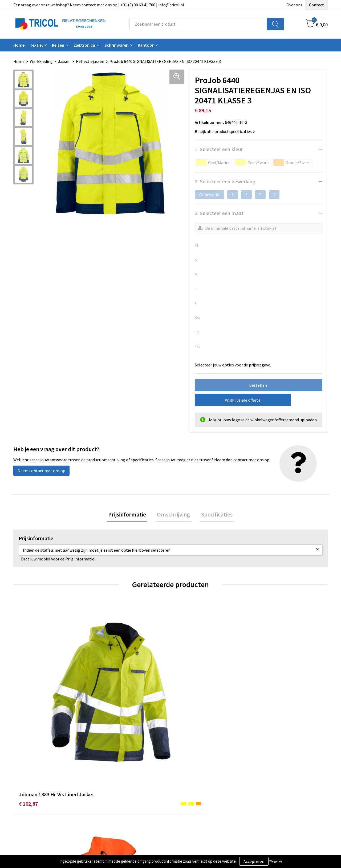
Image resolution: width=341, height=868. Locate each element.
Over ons (294, 5)
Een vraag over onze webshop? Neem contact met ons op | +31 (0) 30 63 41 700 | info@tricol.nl (99, 5)
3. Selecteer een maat (219, 213)
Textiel (36, 45)
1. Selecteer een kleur (219, 149)
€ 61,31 (106, 698)
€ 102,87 (28, 698)
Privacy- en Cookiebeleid (277, 786)
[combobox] (198, 24)
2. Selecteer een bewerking (225, 181)
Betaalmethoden (193, 786)
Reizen (58, 45)
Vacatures (108, 802)
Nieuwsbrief (110, 786)
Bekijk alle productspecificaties (225, 131)
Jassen (64, 61)
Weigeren (276, 861)
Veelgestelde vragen (118, 794)
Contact (316, 5)
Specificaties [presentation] (214, 515)
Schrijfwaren (116, 45)
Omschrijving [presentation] (173, 515)
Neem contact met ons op (41, 471)
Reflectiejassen (90, 61)
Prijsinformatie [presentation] (130, 515)
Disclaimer (265, 794)
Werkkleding (41, 61)
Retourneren (189, 794)
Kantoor (146, 45)
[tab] (130, 515)
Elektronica (84, 45)
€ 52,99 (184, 698)
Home (19, 45)
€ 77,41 (263, 698)
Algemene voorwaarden (277, 778)
